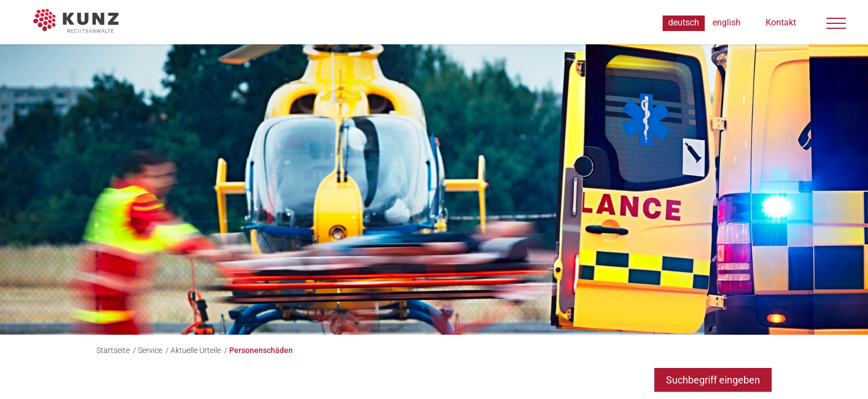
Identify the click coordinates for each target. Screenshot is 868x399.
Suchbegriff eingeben (713, 380)
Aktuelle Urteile (197, 350)
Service (151, 350)
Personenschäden (261, 350)
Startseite (114, 350)
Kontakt (781, 23)
